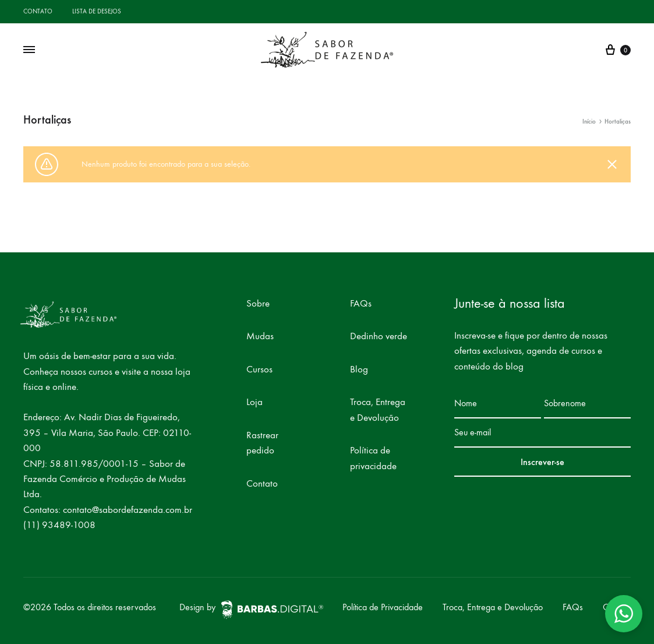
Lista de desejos (97, 11)
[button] (624, 614)
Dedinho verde (379, 336)
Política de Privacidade (383, 607)
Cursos (259, 369)
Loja (254, 402)
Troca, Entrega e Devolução (378, 410)
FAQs (361, 304)
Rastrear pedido (262, 443)
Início (589, 122)
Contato (38, 11)
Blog (359, 369)
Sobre (258, 304)
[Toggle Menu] (29, 50)
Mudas (260, 336)
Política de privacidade (373, 458)
